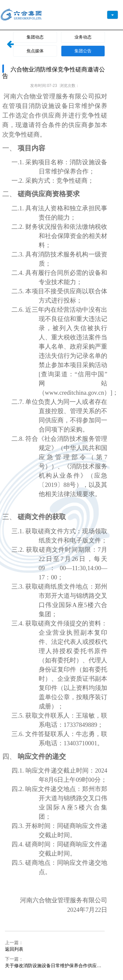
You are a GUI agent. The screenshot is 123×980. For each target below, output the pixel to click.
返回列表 (14, 949)
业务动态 (83, 37)
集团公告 (83, 51)
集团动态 (35, 37)
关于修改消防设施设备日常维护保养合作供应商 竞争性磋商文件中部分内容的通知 (53, 966)
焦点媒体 (35, 51)
